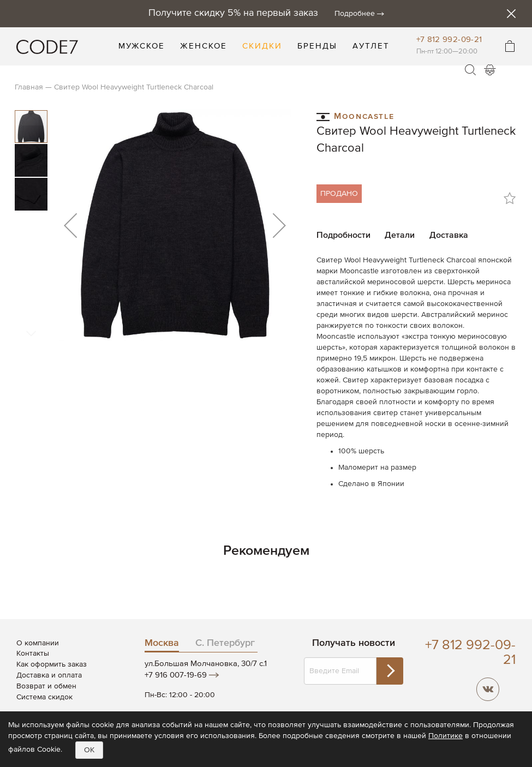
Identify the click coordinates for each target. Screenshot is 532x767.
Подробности (343, 236)
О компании (38, 643)
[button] (70, 225)
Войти (490, 70)
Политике (446, 736)
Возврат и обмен (46, 686)
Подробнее (355, 14)
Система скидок (44, 697)
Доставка (449, 236)
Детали (400, 236)
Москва (162, 643)
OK (89, 750)
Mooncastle (355, 116)
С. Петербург (225, 643)
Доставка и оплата (49, 675)
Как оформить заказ (52, 664)
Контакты (33, 654)
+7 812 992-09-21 (449, 40)
